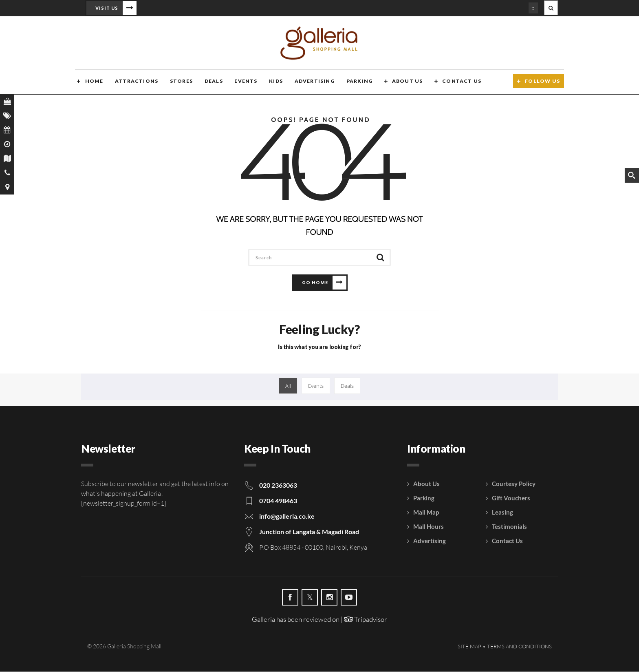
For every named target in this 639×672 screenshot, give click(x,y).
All (288, 386)
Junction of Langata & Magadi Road (309, 532)
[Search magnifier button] (632, 175)
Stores (178, 83)
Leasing (502, 513)
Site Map (469, 647)
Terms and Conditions (519, 647)
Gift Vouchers (511, 498)
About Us (403, 83)
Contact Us (457, 83)
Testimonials (509, 527)
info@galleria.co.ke (287, 516)
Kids (273, 83)
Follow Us (542, 83)
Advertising (311, 83)
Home (92, 83)
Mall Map (426, 513)
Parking (355, 83)
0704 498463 (278, 501)
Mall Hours (429, 527)
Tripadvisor (366, 620)
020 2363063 (278, 485)
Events (242, 83)
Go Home (315, 283)
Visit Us (107, 8)
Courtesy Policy (514, 484)
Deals (210, 83)
